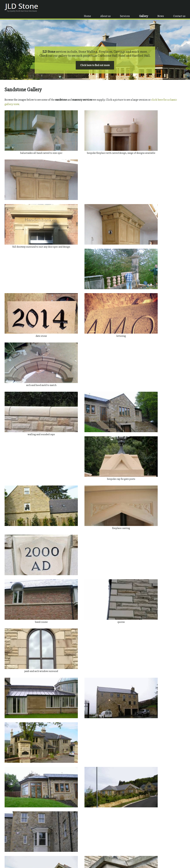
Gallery (144, 7)
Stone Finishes (56, 849)
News (161, 7)
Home (88, 7)
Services (125, 7)
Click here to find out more (95, 62)
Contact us (180, 7)
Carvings (54, 856)
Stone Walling (56, 846)
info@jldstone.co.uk (156, 853)
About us (106, 7)
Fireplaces (54, 852)
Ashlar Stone (55, 842)
